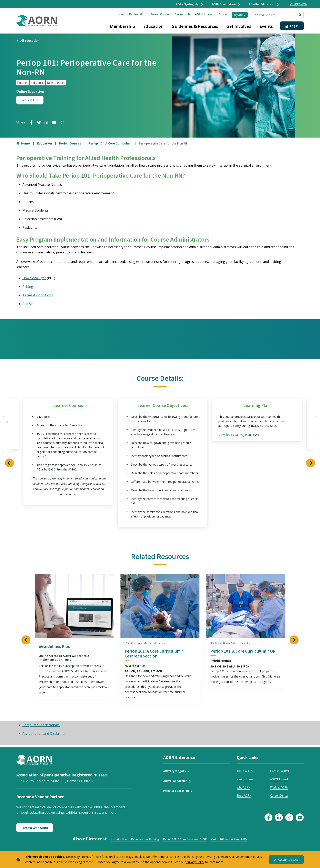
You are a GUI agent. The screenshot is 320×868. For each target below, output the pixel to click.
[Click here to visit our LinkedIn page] (279, 818)
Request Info (30, 100)
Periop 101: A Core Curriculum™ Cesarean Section (154, 654)
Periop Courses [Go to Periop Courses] (71, 143)
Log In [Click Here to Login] (292, 26)
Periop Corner (160, 14)
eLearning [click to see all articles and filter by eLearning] (159, 643)
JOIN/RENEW (298, 4)
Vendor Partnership (132, 14)
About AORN (245, 771)
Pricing (28, 287)
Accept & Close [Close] (286, 860)
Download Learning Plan (235, 435)
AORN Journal (204, 14)
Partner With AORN (35, 828)
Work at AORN (279, 788)
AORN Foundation (226, 4)
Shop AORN (244, 796)
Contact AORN (279, 771)
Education (153, 26)
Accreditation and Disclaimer (44, 734)
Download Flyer (34, 278)
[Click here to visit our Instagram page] (289, 818)
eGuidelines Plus (54, 647)
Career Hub (182, 14)
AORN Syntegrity (190, 4)
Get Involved (239, 26)
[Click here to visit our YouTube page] (300, 818)
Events (266, 26)
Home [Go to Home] (23, 143)
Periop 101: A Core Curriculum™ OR (243, 651)
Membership (122, 26)
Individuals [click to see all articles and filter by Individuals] (38, 83)
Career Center (279, 796)
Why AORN (244, 788)
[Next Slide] (311, 463)
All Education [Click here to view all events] (28, 40)
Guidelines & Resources (195, 26)
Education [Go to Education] (45, 143)
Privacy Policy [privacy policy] (195, 862)
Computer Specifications (41, 725)
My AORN (240, 15)
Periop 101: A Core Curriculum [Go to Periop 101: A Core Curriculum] (111, 143)
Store (223, 14)
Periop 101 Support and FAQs (229, 839)
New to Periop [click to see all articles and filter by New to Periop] (56, 83)
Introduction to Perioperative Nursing (135, 839)
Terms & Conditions (38, 295)
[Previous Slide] (9, 463)
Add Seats (30, 304)
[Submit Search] (300, 15)
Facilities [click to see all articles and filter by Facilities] (23, 83)
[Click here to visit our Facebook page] (268, 818)
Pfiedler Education (264, 4)
